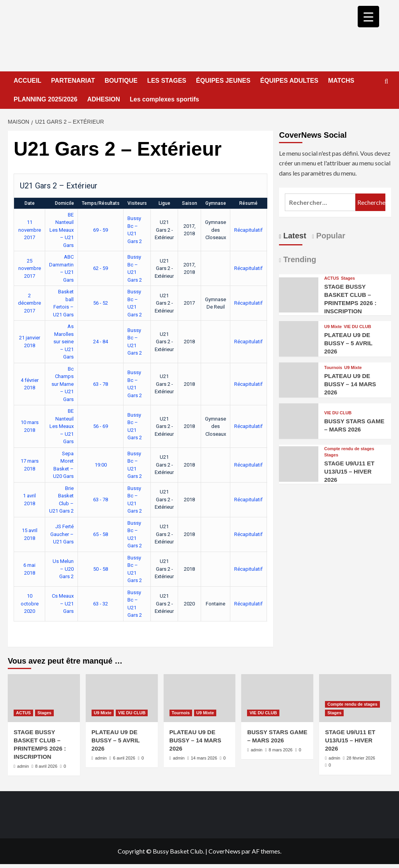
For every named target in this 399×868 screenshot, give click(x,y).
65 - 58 (101, 534)
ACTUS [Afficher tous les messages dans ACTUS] (332, 278)
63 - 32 (101, 604)
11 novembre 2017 (30, 230)
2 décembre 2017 (29, 303)
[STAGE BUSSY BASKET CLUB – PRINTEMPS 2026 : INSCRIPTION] (299, 294)
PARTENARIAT (73, 81)
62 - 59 (101, 268)
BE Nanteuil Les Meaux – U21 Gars (62, 230)
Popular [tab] (330, 236)
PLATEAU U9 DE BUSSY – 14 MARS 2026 (350, 384)
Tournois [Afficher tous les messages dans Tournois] (333, 368)
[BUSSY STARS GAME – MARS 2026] (299, 420)
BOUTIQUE (121, 81)
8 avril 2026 (46, 766)
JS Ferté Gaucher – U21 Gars (62, 534)
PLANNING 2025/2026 (46, 99)
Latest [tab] (293, 236)
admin (23, 766)
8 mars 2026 (281, 750)
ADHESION (104, 99)
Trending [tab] (298, 259)
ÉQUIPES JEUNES (223, 81)
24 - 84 (101, 342)
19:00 (101, 465)
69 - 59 (101, 230)
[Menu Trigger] (368, 17)
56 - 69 (101, 426)
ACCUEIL (27, 81)
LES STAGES (167, 81)
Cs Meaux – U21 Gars (63, 604)
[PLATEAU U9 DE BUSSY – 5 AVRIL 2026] (299, 338)
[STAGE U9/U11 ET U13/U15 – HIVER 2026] (299, 463)
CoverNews (224, 851)
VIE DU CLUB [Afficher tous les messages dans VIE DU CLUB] (357, 327)
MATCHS (341, 81)
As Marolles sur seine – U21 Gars (64, 342)
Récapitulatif (248, 230)
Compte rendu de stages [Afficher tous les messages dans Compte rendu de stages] (349, 449)
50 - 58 (101, 569)
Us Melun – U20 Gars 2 (63, 569)
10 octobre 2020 (30, 604)
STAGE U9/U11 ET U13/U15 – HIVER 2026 (349, 471)
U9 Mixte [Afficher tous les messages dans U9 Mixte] (333, 327)
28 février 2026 (361, 758)
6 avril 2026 (124, 758)
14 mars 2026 (204, 758)
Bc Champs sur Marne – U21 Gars (63, 384)
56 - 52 (101, 303)
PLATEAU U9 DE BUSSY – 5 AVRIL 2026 (348, 343)
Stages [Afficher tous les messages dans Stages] (348, 278)
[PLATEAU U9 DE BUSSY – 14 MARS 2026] (299, 379)
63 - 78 (101, 384)
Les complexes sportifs (164, 99)
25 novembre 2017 (30, 268)
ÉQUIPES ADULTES (289, 81)
